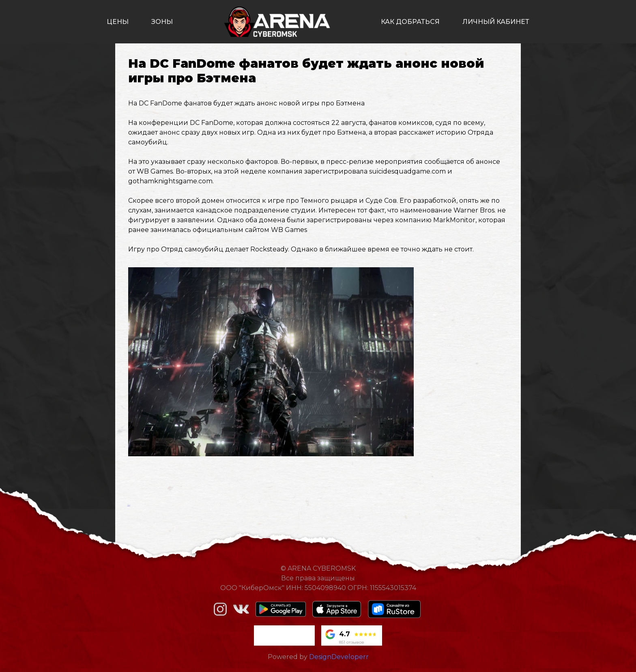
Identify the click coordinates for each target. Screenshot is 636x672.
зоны (162, 22)
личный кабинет (496, 22)
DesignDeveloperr (339, 657)
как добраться (410, 22)
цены (118, 22)
